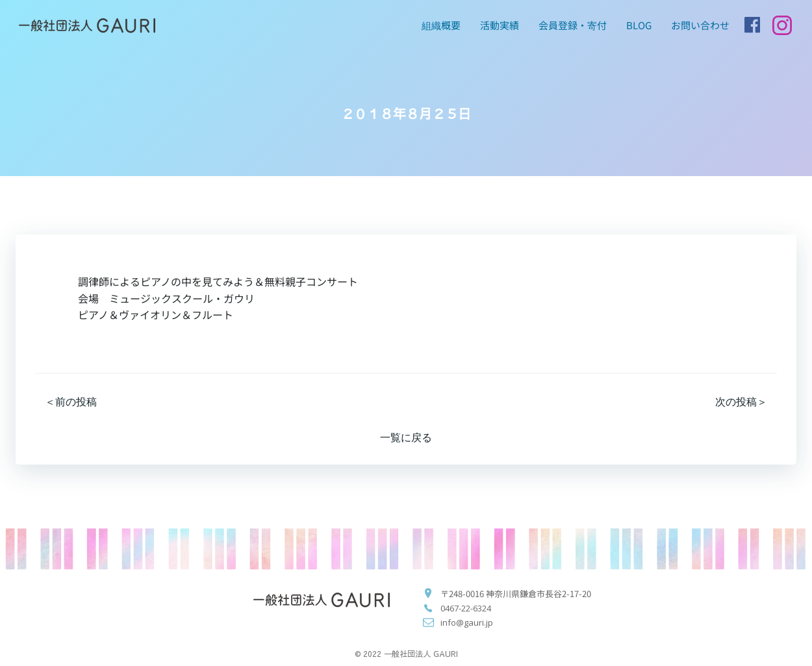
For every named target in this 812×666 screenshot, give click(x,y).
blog (639, 25)
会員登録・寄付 (573, 25)
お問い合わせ (700, 25)
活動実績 (500, 25)
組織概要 (441, 25)
